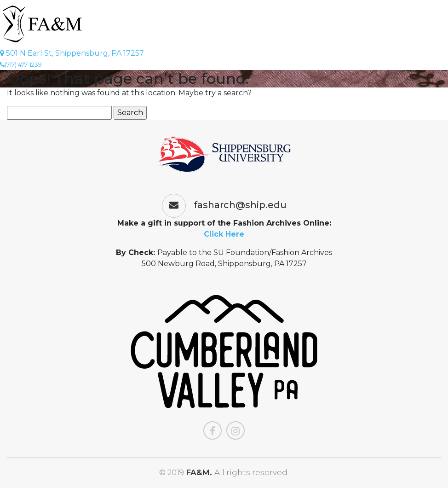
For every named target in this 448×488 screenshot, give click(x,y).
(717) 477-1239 (21, 64)
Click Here (224, 234)
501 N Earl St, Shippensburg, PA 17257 (72, 53)
